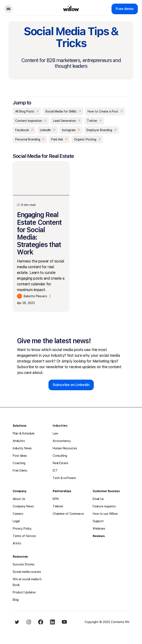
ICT (55, 471)
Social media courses (27, 572)
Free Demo (20, 471)
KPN (56, 499)
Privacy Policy (22, 529)
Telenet (58, 506)
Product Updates (24, 592)
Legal (16, 521)
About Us (19, 499)
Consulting (60, 456)
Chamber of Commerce (68, 514)
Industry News (22, 448)
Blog (16, 600)
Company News (23, 506)
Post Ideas (20, 456)
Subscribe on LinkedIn (71, 385)
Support (98, 521)
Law (55, 433)
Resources (20, 557)
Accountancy (62, 441)
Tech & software (64, 478)
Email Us (98, 499)
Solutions (20, 426)
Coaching (19, 463)
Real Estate (60, 463)
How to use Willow (105, 514)
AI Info (17, 543)
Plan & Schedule (24, 433)
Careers (18, 514)
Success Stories (24, 564)
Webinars (99, 529)
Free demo (125, 9)
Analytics (19, 441)
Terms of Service (24, 536)
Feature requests (104, 506)
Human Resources (65, 448)
